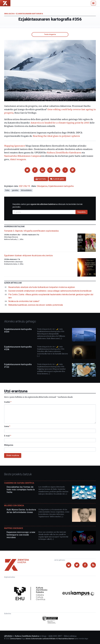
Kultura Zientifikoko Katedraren (64, 153)
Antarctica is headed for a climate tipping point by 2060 (60, 123)
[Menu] (93, 3)
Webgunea (9, 445)
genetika (15, 190)
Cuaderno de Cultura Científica (19, 483)
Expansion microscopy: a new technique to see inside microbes (21, 535)
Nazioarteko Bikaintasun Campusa (22, 156)
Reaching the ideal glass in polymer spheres (56, 136)
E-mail (8, 436)
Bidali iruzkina (13, 455)
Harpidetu (82, 212)
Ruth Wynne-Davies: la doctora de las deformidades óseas (21, 511)
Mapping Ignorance (15, 146)
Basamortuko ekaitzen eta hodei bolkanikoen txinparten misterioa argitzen (42, 287)
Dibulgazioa (9, 14)
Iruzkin (8, 402)
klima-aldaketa (26, 190)
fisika (7, 190)
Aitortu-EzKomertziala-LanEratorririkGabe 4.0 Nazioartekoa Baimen (50, 639)
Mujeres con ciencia (14, 506)
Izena (7, 426)
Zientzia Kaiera (15, 639)
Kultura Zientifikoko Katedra (27, 636)
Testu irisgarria (50, 34)
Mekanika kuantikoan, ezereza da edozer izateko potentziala (36, 305)
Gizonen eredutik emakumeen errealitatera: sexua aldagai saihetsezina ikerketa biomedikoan (50, 291)
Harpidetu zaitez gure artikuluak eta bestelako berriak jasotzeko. (48, 206)
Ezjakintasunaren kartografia (29, 14)
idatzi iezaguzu (18, 159)
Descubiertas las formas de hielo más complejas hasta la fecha (21, 490)
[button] (27, 170)
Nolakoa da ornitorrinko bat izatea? (24, 301)
